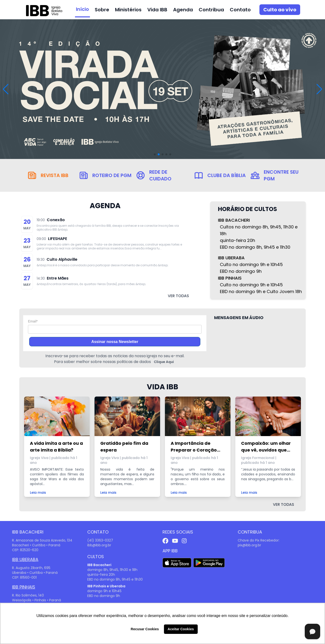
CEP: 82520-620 (25, 550)
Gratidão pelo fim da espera (124, 447)
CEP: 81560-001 (24, 577)
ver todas (178, 296)
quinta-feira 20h (101, 575)
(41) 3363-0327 (100, 540)
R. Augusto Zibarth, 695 (31, 568)
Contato (240, 10)
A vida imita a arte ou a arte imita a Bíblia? (56, 447)
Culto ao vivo (280, 10)
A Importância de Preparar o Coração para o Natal (194, 447)
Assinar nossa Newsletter (115, 342)
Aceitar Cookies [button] (181, 629)
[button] (319, 89)
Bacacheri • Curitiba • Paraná (36, 545)
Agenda (183, 10)
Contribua (211, 10)
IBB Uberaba (25, 559)
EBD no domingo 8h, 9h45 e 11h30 (115, 579)
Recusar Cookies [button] (145, 629)
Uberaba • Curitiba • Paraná (35, 573)
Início (82, 9)
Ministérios (128, 10)
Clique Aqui (164, 362)
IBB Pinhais (24, 587)
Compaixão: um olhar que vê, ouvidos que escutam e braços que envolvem (267, 447)
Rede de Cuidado (160, 175)
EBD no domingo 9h (104, 596)
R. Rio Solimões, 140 (28, 595)
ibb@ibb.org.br (99, 545)
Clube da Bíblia (227, 175)
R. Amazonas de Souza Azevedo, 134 (42, 540)
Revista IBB (55, 175)
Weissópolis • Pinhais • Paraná (37, 600)
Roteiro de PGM (112, 175)
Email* (33, 321)
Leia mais (38, 493)
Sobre (102, 10)
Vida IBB (157, 10)
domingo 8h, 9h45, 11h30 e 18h (112, 570)
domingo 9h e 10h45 (104, 591)
